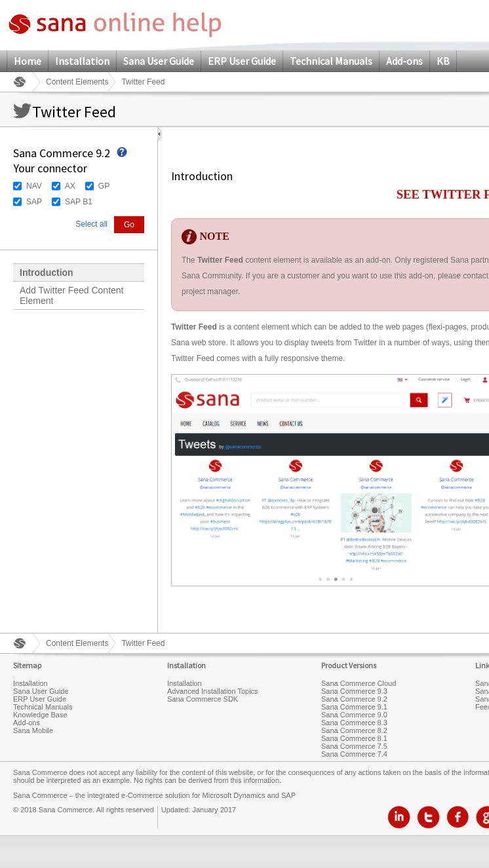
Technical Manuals (331, 61)
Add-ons (404, 61)
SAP (34, 202)
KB (443, 61)
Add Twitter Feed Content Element (72, 295)
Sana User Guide (159, 61)
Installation (82, 61)
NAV (34, 186)
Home (28, 61)
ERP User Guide (242, 61)
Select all (91, 224)
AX (70, 186)
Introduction (47, 273)
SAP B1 (79, 202)
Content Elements (77, 82)
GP (104, 186)
